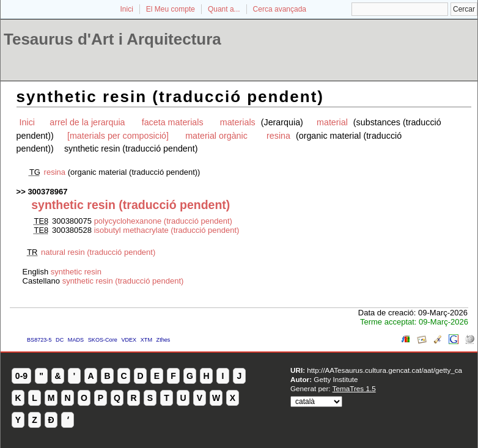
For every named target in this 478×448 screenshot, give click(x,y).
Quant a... (224, 9)
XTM (146, 340)
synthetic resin (76, 272)
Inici (127, 9)
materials (239, 122)
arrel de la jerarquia (87, 122)
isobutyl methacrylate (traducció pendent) (167, 230)
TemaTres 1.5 (354, 388)
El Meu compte (171, 9)
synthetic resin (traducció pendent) (123, 281)
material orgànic (218, 136)
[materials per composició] (118, 136)
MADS (76, 340)
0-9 (21, 376)
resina (278, 136)
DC (60, 340)
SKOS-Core (103, 340)
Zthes (164, 340)
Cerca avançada (280, 9)
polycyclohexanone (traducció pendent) (163, 221)
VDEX (129, 340)
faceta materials (173, 122)
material (332, 122)
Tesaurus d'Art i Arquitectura (112, 39)
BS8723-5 (39, 340)
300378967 (47, 192)
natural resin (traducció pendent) (98, 252)
